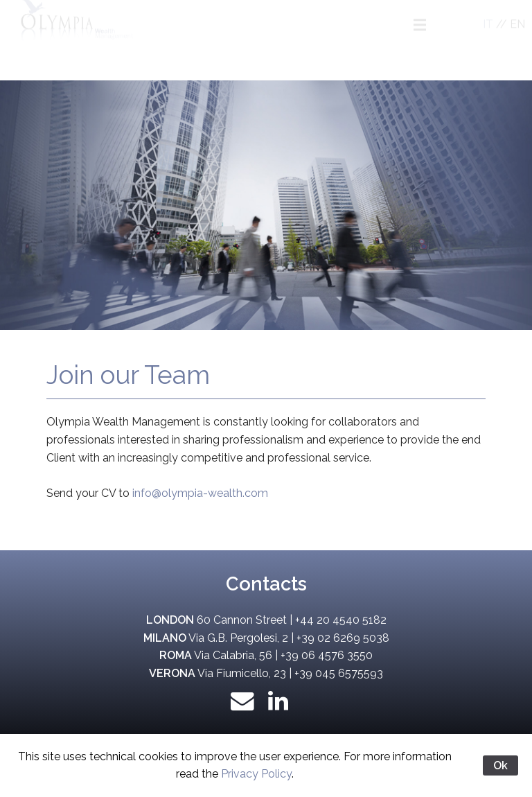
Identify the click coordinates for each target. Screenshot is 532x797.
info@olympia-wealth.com (200, 493)
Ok (500, 765)
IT (488, 36)
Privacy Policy (256, 774)
